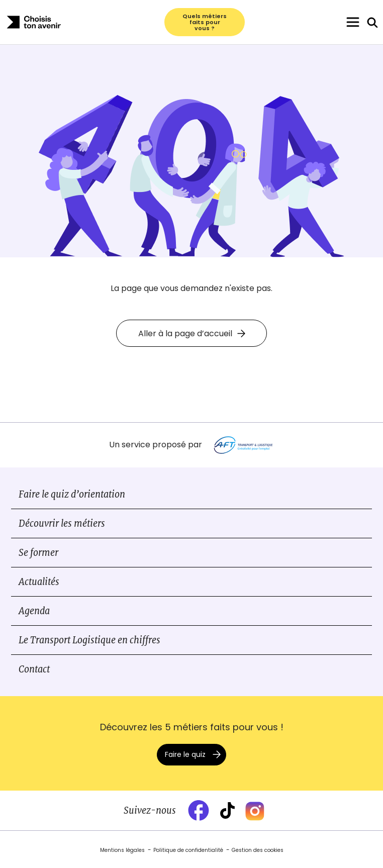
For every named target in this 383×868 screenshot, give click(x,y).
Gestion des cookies (258, 850)
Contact (34, 669)
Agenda (34, 611)
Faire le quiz (185, 754)
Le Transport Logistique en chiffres (89, 640)
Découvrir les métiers (62, 523)
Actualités (39, 582)
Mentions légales (122, 850)
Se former (38, 553)
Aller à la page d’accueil (192, 333)
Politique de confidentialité (188, 850)
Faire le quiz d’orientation (72, 494)
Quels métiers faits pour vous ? (205, 22)
